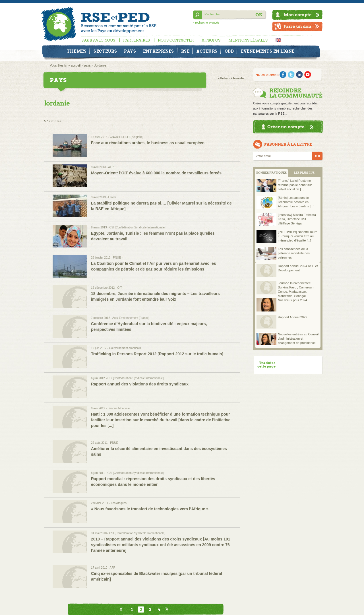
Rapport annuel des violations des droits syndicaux (140, 384)
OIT (120, 288)
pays (87, 65)
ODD (229, 51)
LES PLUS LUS (304, 173)
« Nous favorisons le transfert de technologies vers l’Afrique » (150, 509)
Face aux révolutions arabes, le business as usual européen (148, 143)
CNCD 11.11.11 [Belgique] (127, 137)
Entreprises (159, 51)
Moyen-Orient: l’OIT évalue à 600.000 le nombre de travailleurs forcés (156, 173)
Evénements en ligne (268, 51)
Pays (130, 51)
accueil (76, 65)
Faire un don (297, 26)
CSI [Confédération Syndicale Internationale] (137, 227)
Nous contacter (176, 40)
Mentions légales (248, 40)
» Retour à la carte (231, 78)
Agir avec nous (99, 40)
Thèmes (77, 51)
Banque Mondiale (119, 408)
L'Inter (112, 197)
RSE (185, 51)
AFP (111, 167)
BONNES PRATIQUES (271, 173)
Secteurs (105, 51)
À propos (211, 40)
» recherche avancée (206, 23)
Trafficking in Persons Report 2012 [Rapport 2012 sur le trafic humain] (157, 354)
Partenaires (136, 40)
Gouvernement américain (125, 348)
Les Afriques (119, 503)
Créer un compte (286, 127)
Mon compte (298, 15)
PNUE (117, 258)
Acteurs (207, 51)
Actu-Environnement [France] (131, 318)
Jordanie (100, 65)
